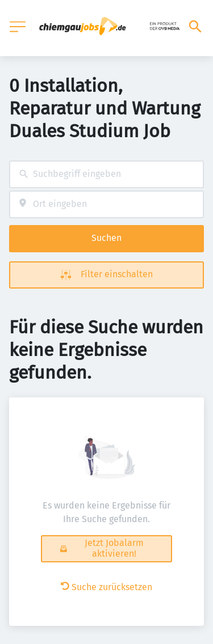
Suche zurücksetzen (106, 587)
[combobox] (106, 174)
